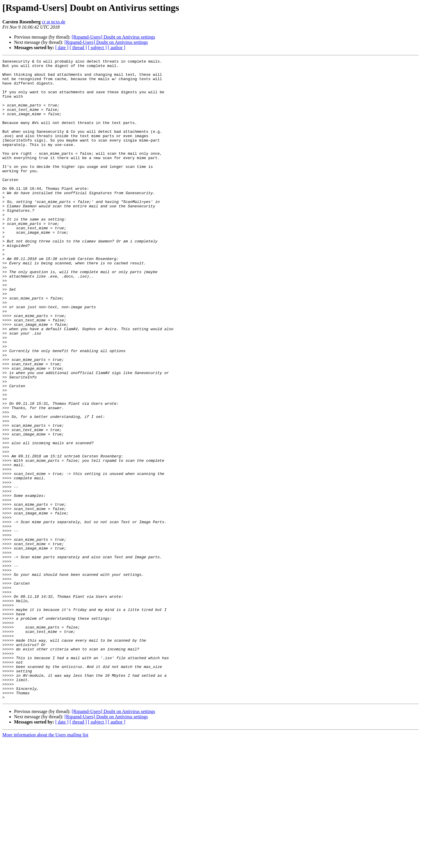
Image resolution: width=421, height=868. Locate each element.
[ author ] (117, 48)
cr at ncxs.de (54, 22)
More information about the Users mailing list (45, 863)
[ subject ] (97, 48)
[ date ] (62, 48)
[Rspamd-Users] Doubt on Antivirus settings (113, 37)
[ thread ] (78, 48)
